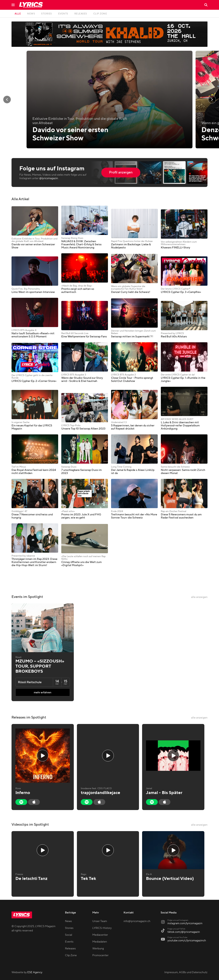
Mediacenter (100, 935)
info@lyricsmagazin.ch (137, 921)
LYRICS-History (102, 928)
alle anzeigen (199, 597)
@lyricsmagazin (49, 178)
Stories (69, 928)
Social (69, 935)
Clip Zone (71, 955)
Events (69, 942)
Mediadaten (100, 942)
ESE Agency (35, 972)
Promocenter (100, 955)
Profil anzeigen (121, 172)
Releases (70, 949)
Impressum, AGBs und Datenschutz (186, 972)
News (68, 921)
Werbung (98, 949)
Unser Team (100, 921)
